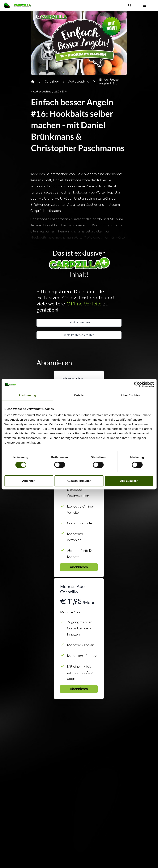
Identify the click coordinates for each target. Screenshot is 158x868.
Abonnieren (79, 567)
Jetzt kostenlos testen (79, 335)
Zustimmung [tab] (27, 395)
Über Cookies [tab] (131, 395)
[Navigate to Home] (19, 5)
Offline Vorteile (84, 304)
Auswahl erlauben (79, 481)
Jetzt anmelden (79, 323)
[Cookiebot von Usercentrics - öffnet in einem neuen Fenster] (137, 384)
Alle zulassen (129, 481)
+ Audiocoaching (41, 92)
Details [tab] (79, 395)
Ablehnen (29, 481)
